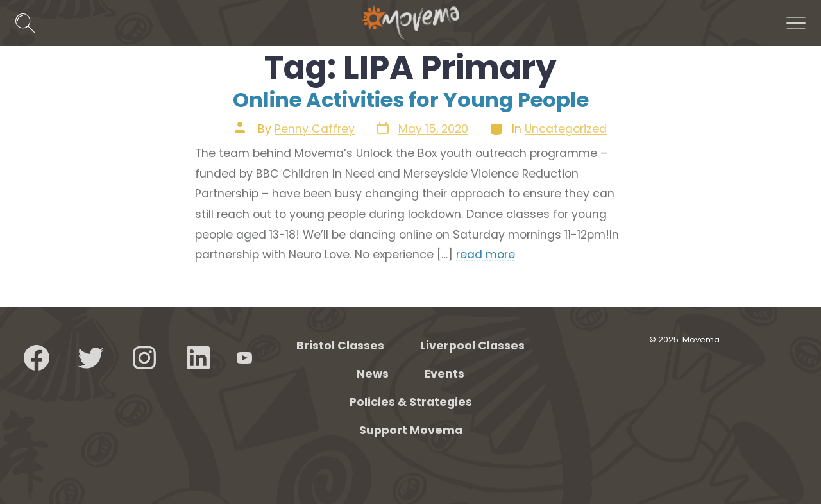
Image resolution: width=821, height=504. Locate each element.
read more (486, 255)
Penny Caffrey (315, 129)
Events (444, 374)
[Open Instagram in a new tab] (144, 358)
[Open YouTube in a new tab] (244, 358)
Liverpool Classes (472, 346)
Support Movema (411, 430)
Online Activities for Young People (411, 100)
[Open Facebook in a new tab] (37, 358)
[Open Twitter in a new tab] (90, 358)
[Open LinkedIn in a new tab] (198, 358)
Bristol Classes (340, 346)
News (373, 374)
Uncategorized (566, 129)
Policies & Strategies (411, 402)
